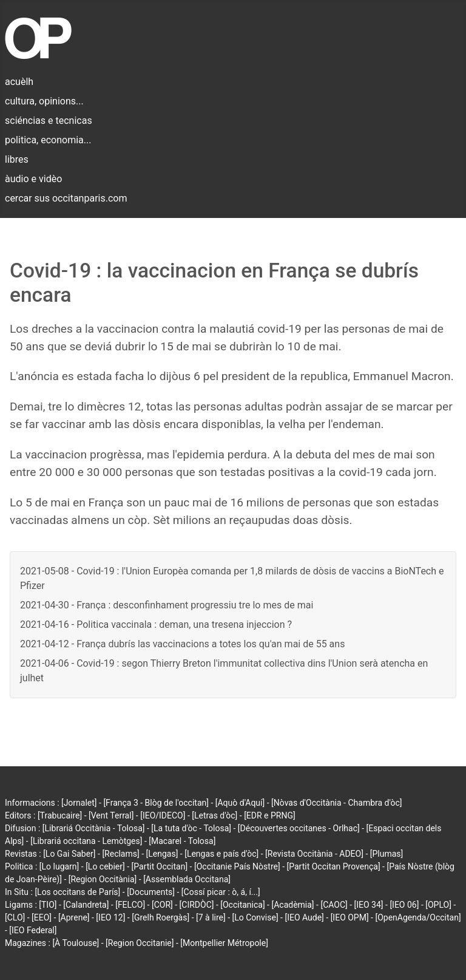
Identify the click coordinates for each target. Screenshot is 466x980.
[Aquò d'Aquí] (240, 803)
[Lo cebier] (105, 866)
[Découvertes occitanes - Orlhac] (299, 828)
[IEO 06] (404, 905)
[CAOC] (334, 905)
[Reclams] (120, 854)
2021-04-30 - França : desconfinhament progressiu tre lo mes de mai (167, 605)
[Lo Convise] (255, 917)
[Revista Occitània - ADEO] (314, 854)
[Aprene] (74, 917)
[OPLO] (438, 905)
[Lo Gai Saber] (69, 854)
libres (17, 159)
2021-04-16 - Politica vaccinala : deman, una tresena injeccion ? (156, 624)
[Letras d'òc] (214, 815)
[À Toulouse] (76, 943)
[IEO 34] (369, 905)
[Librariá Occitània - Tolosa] (94, 828)
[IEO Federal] (33, 930)
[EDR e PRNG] (270, 815)
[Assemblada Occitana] (187, 879)
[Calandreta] (86, 905)
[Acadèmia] (292, 905)
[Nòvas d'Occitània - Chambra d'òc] (336, 803)
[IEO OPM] (350, 917)
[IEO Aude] (304, 917)
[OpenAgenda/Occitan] (418, 917)
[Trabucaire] (60, 815)
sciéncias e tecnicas (49, 121)
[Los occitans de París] (77, 892)
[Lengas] (162, 854)
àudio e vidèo (33, 179)
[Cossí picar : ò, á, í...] (221, 892)
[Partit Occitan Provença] (333, 866)
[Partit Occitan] (160, 866)
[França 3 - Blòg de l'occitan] (156, 803)
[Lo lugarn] (59, 866)
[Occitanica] (242, 905)
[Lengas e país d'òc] (221, 854)
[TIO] (48, 905)
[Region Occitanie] (140, 943)
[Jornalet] (79, 803)
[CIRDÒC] (197, 905)
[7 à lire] (211, 917)
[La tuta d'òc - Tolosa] (191, 828)
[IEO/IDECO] (163, 815)
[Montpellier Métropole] (224, 943)
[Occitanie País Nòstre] (237, 866)
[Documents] (151, 892)
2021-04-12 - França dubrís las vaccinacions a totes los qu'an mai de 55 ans (182, 644)
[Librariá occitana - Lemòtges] (86, 841)
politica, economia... (48, 140)
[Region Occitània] (103, 879)
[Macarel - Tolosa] (182, 841)
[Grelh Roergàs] (160, 917)
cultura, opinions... (44, 101)
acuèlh (19, 82)
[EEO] (42, 917)
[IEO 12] (110, 917)
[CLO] (15, 917)
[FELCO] (130, 905)
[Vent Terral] (111, 815)
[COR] (162, 905)
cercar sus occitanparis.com (66, 198)
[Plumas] (387, 854)
